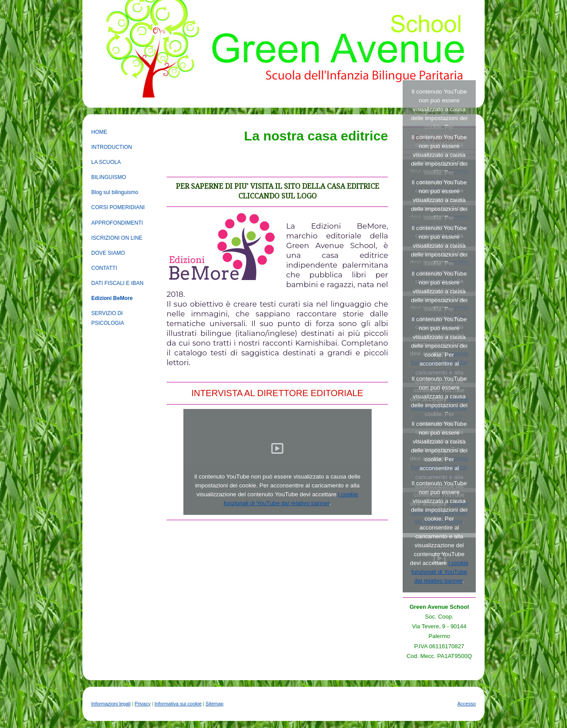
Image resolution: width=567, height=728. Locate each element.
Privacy (143, 704)
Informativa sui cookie (178, 704)
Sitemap (214, 704)
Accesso (466, 704)
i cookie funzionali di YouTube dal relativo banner (440, 572)
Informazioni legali (111, 704)
